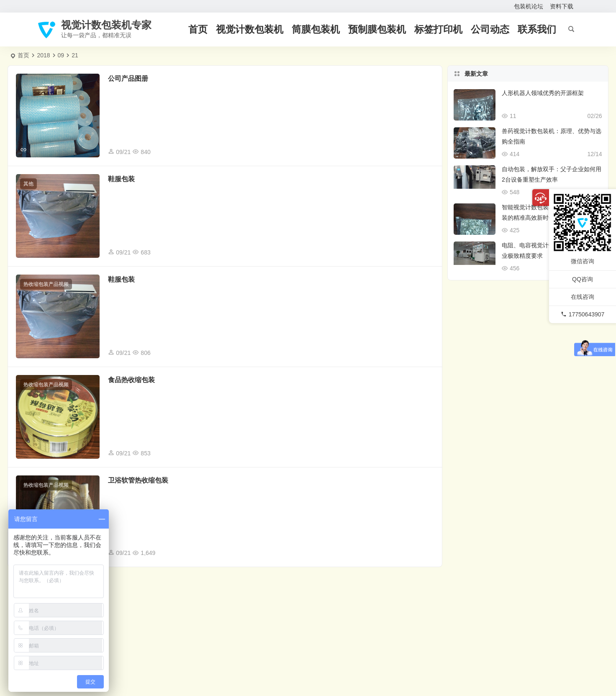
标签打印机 (438, 29)
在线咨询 (583, 297)
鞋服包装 (121, 179)
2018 (43, 55)
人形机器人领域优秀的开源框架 (543, 93)
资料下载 (562, 6)
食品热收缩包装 (131, 380)
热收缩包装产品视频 (46, 284)
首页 (198, 29)
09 (61, 55)
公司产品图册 (128, 78)
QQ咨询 (583, 279)
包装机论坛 (529, 6)
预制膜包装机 (377, 29)
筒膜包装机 (316, 29)
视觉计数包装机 (250, 29)
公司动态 (490, 29)
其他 (28, 184)
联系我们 (537, 29)
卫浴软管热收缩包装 (138, 480)
